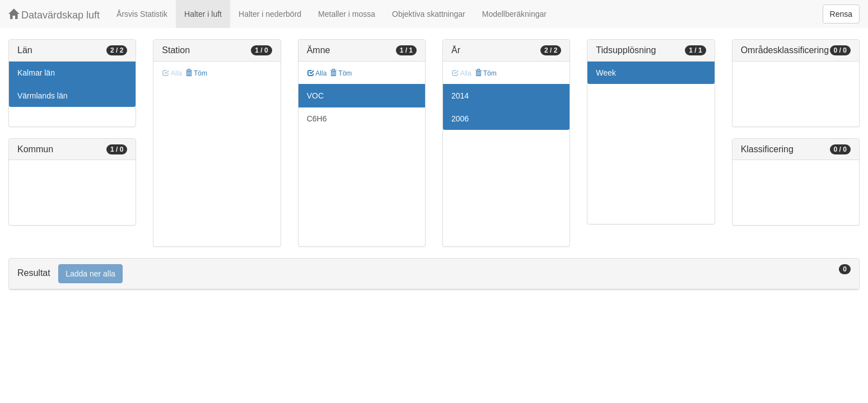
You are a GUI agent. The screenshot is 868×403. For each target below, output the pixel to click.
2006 (460, 119)
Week (606, 73)
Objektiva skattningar (429, 14)
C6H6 (317, 119)
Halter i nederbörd (270, 14)
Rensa (841, 14)
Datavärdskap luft (54, 15)
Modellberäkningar (514, 14)
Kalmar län (36, 73)
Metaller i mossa (347, 14)
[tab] (434, 274)
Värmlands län (43, 96)
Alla (317, 73)
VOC (315, 96)
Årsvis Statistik (142, 14)
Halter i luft (203, 14)
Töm (196, 73)
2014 (460, 96)
